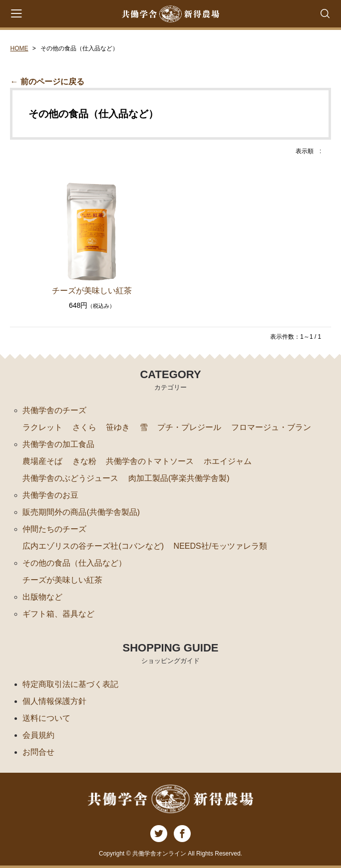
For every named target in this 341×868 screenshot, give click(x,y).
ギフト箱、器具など (58, 614)
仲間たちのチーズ (54, 529)
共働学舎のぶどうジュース (70, 478)
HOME (19, 48)
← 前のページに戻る (47, 82)
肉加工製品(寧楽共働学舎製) (179, 478)
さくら (84, 427)
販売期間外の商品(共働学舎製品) (81, 512)
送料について (46, 718)
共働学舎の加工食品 (58, 444)
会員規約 (38, 735)
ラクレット (42, 427)
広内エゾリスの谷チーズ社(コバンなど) (93, 546)
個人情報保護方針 (54, 701)
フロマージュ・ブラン (271, 427)
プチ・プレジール (189, 427)
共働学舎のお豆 (50, 495)
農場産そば (42, 461)
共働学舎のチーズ (54, 410)
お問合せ (38, 752)
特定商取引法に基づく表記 (70, 684)
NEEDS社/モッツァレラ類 (221, 546)
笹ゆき (118, 427)
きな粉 (84, 461)
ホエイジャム (228, 461)
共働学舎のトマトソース (150, 461)
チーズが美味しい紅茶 (92, 291)
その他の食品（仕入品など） (74, 563)
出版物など (42, 597)
